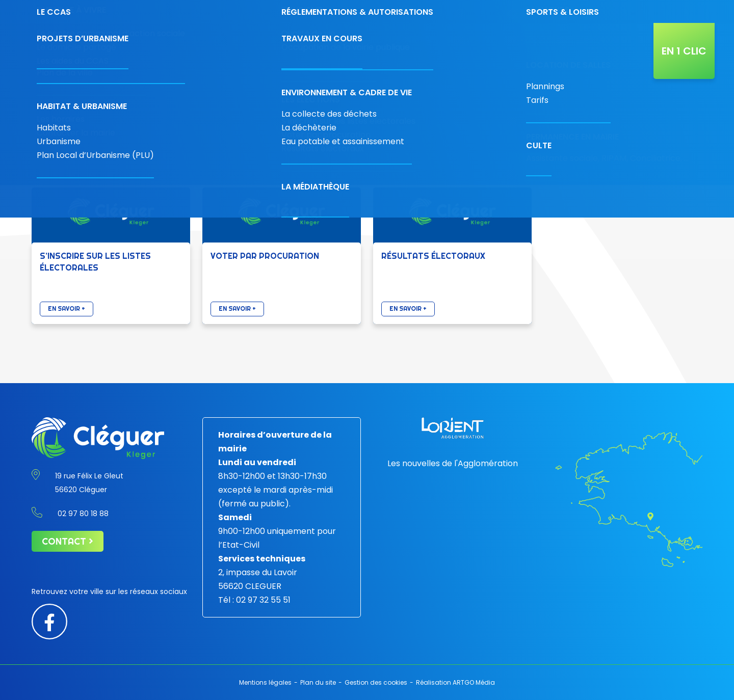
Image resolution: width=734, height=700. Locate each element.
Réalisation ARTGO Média (455, 682)
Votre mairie (214, 46)
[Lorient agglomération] (453, 428)
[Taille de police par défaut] (654, 8)
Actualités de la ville (616, 46)
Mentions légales (265, 682)
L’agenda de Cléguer (540, 46)
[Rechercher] (600, 11)
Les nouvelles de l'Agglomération (453, 463)
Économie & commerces (276, 46)
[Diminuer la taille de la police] (643, 8)
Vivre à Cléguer (407, 46)
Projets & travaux (469, 46)
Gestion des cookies (376, 682)
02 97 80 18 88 (476, 11)
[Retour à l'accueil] (92, 46)
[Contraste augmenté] (631, 8)
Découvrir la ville (346, 46)
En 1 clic (684, 51)
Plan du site (318, 682)
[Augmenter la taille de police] (668, 8)
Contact (535, 11)
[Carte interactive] (572, 11)
